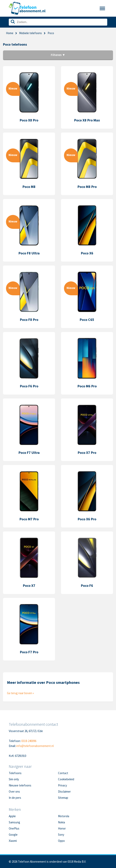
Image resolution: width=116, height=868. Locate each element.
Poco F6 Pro (29, 386)
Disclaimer (64, 791)
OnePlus (14, 828)
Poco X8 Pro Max (87, 120)
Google (13, 835)
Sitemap (63, 798)
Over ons (14, 791)
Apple (12, 816)
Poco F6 (87, 586)
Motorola (64, 816)
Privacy (62, 785)
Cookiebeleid (66, 779)
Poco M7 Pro (29, 519)
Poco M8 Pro (87, 187)
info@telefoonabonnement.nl (35, 746)
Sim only (14, 779)
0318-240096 (29, 741)
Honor (62, 828)
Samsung (14, 822)
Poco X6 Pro (87, 519)
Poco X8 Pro (29, 120)
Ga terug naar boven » (20, 693)
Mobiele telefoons (30, 33)
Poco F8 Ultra (29, 253)
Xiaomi (13, 841)
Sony (61, 835)
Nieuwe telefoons (20, 785)
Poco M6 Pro (87, 386)
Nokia (61, 822)
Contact (63, 773)
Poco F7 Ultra (29, 453)
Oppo (61, 841)
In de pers (15, 798)
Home (10, 33)
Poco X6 (87, 253)
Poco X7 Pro (87, 453)
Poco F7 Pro (29, 652)
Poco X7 (29, 586)
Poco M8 (29, 187)
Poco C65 (87, 320)
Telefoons (15, 773)
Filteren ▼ (58, 55)
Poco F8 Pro (29, 320)
